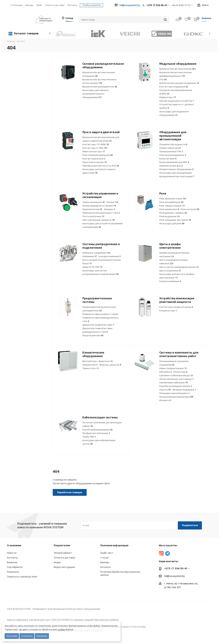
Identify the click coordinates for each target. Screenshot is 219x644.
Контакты (12, 558)
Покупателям (62, 545)
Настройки (12, 636)
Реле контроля (190, 209)
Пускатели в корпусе (94, 162)
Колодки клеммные (110, 256)
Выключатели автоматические (178, 69)
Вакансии (12, 562)
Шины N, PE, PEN (92, 267)
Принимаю (42, 636)
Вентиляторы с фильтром (97, 361)
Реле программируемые (173, 155)
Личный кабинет (63, 553)
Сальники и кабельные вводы (176, 375)
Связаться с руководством (22, 577)
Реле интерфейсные (171, 202)
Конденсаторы (168, 310)
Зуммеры (109, 209)
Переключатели (92, 209)
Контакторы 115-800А (96, 144)
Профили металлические (96, 433)
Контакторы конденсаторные (176, 307)
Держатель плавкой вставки (98, 325)
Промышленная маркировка (176, 397)
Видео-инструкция (64, 567)
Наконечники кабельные (173, 382)
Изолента (165, 400)
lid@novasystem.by (127, 5)
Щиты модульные (170, 271)
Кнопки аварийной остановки (99, 206)
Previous (50, 33)
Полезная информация (114, 545)
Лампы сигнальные (94, 202)
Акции (57, 562)
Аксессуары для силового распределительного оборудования (96, 94)
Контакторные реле (94, 159)
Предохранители (93, 335)
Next (210, 33)
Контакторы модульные (174, 87)
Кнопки (112, 202)
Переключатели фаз (171, 166)
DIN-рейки (165, 372)
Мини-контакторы (94, 151)
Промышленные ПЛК (171, 151)
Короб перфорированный (97, 430)
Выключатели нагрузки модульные (179, 83)
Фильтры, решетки (110, 365)
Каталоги (106, 567)
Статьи (104, 558)
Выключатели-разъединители (100, 87)
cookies (61, 630)
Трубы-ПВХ (89, 437)
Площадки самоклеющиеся (174, 393)
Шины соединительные (173, 368)
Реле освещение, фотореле (175, 220)
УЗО (163, 79)
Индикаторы (168, 97)
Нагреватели (90, 365)
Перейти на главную (70, 492)
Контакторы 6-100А (95, 148)
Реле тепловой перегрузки (98, 155)
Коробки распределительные (176, 386)
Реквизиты (13, 572)
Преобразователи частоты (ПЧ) (101, 166)
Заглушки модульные (184, 390)
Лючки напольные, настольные (176, 379)
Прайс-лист (107, 553)
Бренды (105, 562)
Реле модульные (169, 216)
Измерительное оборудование (176, 169)
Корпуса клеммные (170, 281)
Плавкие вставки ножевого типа (100, 314)
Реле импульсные (169, 209)
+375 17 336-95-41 (157, 5)
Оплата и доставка (64, 558)
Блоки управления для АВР (174, 162)
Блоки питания (168, 159)
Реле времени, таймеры (173, 213)
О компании (17, 5)
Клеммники (90, 256)
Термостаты (91, 368)
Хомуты (165, 390)
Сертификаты (15, 567)
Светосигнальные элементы (98, 220)
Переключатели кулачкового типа (101, 213)
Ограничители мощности (173, 144)
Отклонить (27, 636)
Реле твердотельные (172, 206)
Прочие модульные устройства (177, 101)
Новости (12, 553)
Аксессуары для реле (172, 223)
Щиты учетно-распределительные (179, 267)
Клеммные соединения (96, 253)
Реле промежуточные (173, 199)
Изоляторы (180, 372)
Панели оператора (170, 148)
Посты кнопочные (93, 216)
